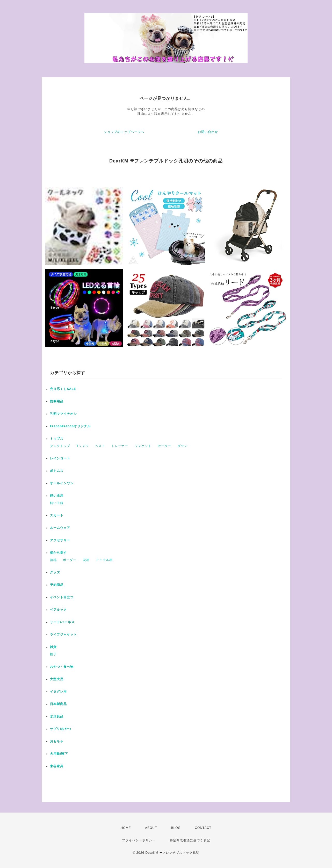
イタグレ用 (58, 692)
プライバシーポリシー (139, 840)
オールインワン (62, 483)
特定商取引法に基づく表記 (190, 840)
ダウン (182, 446)
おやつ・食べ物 (62, 667)
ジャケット (143, 446)
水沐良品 (57, 716)
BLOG (176, 828)
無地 (53, 560)
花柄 (86, 560)
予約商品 (57, 585)
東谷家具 (57, 766)
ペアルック (58, 610)
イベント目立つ (62, 597)
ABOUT (151, 828)
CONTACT (203, 828)
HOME (126, 828)
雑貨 (53, 647)
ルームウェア (60, 528)
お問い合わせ (208, 132)
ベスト (100, 446)
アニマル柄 (104, 560)
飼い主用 (57, 496)
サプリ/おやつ (61, 729)
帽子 (53, 654)
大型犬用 (57, 679)
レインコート (60, 458)
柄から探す (58, 553)
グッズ (55, 572)
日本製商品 (58, 704)
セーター (164, 446)
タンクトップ (60, 446)
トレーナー (120, 446)
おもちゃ (57, 741)
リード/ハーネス (62, 622)
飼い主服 (57, 503)
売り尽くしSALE (63, 389)
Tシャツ (82, 446)
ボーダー (70, 560)
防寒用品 (57, 401)
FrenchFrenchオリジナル (70, 426)
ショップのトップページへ (124, 132)
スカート (57, 515)
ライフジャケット (63, 635)
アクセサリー (60, 540)
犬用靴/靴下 (59, 754)
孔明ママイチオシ (63, 414)
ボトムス (57, 471)
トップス (57, 439)
